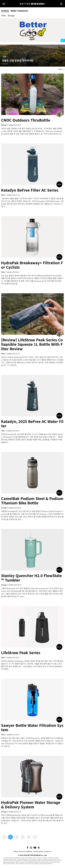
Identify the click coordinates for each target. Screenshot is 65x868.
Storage (11, 15)
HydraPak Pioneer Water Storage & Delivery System (31, 805)
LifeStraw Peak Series (21, 653)
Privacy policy (38, 851)
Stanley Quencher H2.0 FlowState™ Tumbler (31, 578)
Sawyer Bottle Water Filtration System (32, 727)
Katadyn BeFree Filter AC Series (30, 190)
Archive (5, 11)
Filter (4, 15)
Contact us (48, 851)
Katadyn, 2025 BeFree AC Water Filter (32, 424)
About (16, 851)
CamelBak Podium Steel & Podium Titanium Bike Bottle (32, 501)
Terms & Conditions (26, 851)
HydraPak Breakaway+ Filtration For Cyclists (32, 265)
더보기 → (61, 69)
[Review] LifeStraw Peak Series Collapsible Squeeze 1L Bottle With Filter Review (32, 344)
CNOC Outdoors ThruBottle (26, 120)
